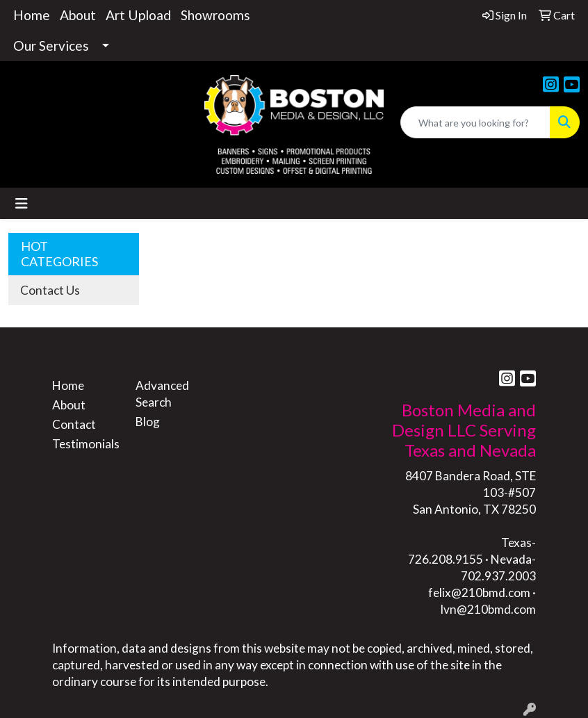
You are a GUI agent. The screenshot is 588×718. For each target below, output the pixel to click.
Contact (74, 424)
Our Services (51, 46)
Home (32, 15)
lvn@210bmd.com (488, 609)
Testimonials (85, 444)
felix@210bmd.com (479, 593)
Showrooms (215, 15)
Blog (148, 422)
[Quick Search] (475, 122)
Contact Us (50, 290)
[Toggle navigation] (22, 203)
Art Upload (138, 15)
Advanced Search (162, 394)
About (78, 15)
